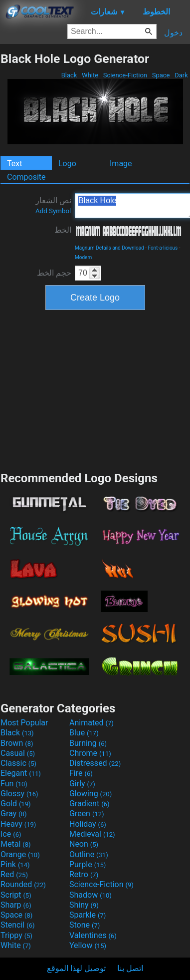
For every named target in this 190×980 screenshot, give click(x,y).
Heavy (18, 824)
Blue (84, 733)
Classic (18, 763)
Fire (81, 773)
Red (14, 874)
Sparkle (88, 915)
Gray (13, 814)
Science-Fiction (125, 75)
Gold (16, 804)
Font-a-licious (163, 248)
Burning (88, 743)
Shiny (84, 905)
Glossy (19, 794)
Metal (16, 844)
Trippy (16, 935)
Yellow (88, 945)
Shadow (91, 895)
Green (87, 814)
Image (121, 163)
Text (14, 163)
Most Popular (24, 723)
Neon (84, 844)
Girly (82, 784)
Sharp (16, 905)
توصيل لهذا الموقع (76, 968)
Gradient (89, 804)
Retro (84, 874)
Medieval (92, 834)
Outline (89, 854)
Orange (20, 854)
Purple (88, 864)
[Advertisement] (95, 389)
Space (161, 75)
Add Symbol (53, 211)
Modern (83, 257)
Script (16, 895)
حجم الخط (54, 273)
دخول (173, 33)
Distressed (95, 763)
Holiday (88, 824)
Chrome (90, 753)
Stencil (17, 925)
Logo (67, 163)
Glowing (91, 794)
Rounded (23, 884)
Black (69, 75)
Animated (92, 723)
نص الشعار (53, 205)
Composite (26, 177)
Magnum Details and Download (109, 248)
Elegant (21, 773)
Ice (11, 834)
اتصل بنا (130, 968)
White (90, 75)
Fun (14, 784)
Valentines (93, 935)
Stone (85, 925)
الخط (63, 230)
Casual (18, 753)
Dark (181, 75)
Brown (17, 743)
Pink (15, 864)
